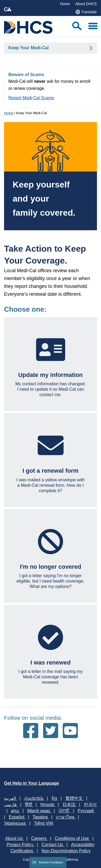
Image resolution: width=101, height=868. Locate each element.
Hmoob (48, 805)
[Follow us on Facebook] (31, 731)
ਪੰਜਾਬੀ (64, 811)
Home (65, 4)
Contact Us (53, 845)
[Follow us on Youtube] (70, 731)
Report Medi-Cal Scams (31, 98)
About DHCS (86, 4)
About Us (15, 838)
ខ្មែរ (55, 798)
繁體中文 (75, 798)
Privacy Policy (20, 845)
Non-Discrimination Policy (66, 851)
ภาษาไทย (66, 817)
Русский (86, 811)
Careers (39, 838)
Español (17, 817)
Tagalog (41, 817)
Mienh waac (39, 811)
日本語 (69, 805)
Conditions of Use (72, 838)
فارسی (11, 805)
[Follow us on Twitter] (51, 731)
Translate (86, 12)
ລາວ (15, 811)
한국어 (90, 805)
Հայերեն (34, 798)
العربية (11, 798)
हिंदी (29, 805)
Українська (15, 823)
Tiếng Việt (43, 823)
